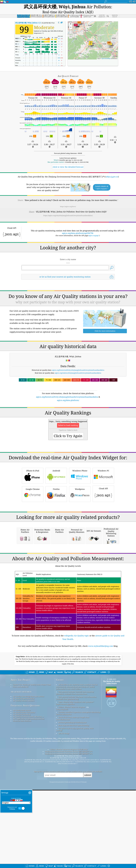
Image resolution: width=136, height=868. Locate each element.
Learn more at (102, 182)
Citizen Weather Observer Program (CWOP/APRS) (69, 833)
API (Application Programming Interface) (29, 802)
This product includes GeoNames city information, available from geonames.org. (76, 781)
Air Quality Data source (22, 794)
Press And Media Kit (21, 770)
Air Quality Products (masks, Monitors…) (28, 800)
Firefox (56, 518)
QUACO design (64, 817)
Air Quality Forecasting (22, 798)
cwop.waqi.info (62, 793)
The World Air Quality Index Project (112, 766)
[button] (76, 21)
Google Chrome (33, 518)
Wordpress (80, 518)
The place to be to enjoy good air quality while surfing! (75, 813)
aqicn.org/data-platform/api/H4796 (78, 227)
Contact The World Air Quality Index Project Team (32, 768)
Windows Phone (80, 499)
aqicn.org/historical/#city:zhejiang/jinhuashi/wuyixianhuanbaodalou (78, 364)
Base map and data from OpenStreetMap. (74, 809)
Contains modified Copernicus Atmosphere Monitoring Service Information (78, 797)
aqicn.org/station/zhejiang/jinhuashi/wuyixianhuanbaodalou (78, 367)
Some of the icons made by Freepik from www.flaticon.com (73, 802)
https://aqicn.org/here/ (68, 201)
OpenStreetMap (106, 53)
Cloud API (103, 517)
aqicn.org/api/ (94, 230)
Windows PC (103, 499)
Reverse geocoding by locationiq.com (72, 806)
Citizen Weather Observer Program (72, 790)
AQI (28, 17)
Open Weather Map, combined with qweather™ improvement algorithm (75, 786)
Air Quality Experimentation (24, 782)
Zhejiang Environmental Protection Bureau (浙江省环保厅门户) (69, 835)
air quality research (21, 775)
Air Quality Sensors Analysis (24, 784)
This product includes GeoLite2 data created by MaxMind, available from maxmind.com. (75, 776)
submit (88, 858)
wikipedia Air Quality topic (77, 719)
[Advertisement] (68, 415)
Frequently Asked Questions (25, 789)
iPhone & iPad (33, 499)
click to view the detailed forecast (68, 161)
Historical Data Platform (22, 804)
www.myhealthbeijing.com (101, 729)
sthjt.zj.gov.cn (112, 171)
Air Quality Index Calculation (24, 796)
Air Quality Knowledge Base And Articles (28, 780)
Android (56, 499)
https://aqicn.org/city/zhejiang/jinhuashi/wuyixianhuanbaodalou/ (68, 210)
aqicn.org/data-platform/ (68, 395)
